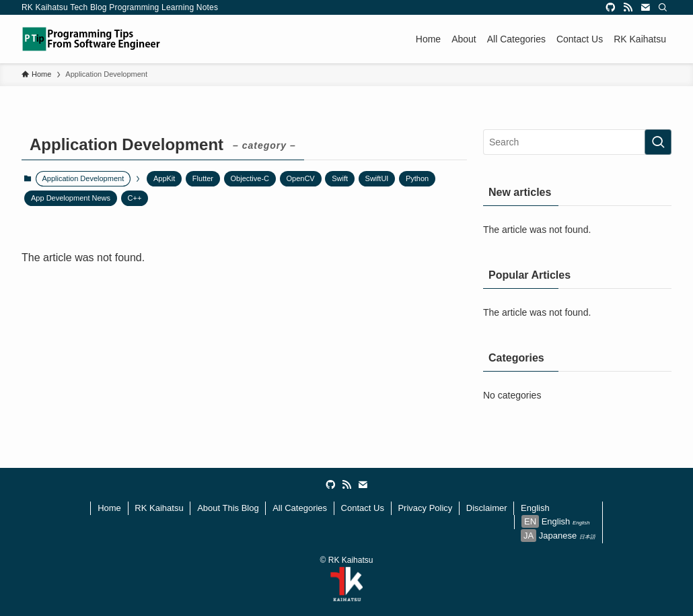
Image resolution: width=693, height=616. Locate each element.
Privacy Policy (425, 508)
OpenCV (301, 178)
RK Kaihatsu (159, 508)
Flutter (203, 178)
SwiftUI (377, 178)
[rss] (628, 7)
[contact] (645, 7)
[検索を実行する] (658, 142)
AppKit (164, 178)
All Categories (300, 508)
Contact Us (363, 508)
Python (417, 178)
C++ (135, 198)
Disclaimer (487, 508)
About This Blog (228, 508)
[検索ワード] (577, 142)
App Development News (71, 198)
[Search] (663, 7)
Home (109, 508)
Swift (340, 178)
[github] (610, 7)
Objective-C (250, 178)
